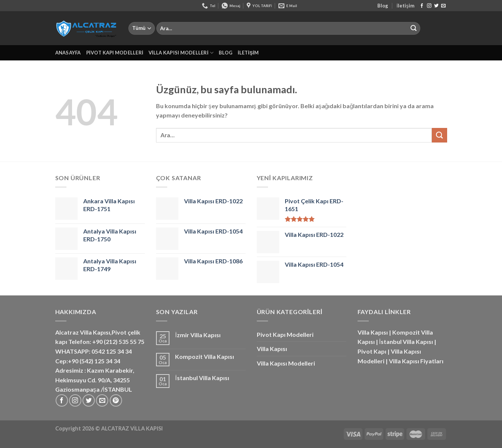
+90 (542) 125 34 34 (94, 361)
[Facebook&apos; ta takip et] (422, 6)
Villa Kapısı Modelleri (181, 53)
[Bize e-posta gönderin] (443, 6)
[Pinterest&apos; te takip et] (116, 400)
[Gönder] (414, 28)
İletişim (406, 6)
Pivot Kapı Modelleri (115, 53)
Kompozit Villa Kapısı (205, 356)
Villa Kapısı (272, 349)
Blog (383, 6)
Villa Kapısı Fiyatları (416, 361)
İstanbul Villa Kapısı (202, 378)
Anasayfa (68, 53)
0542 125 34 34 (112, 351)
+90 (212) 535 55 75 (118, 342)
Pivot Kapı (372, 351)
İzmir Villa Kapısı (198, 335)
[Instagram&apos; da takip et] (429, 6)
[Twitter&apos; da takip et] (436, 6)
